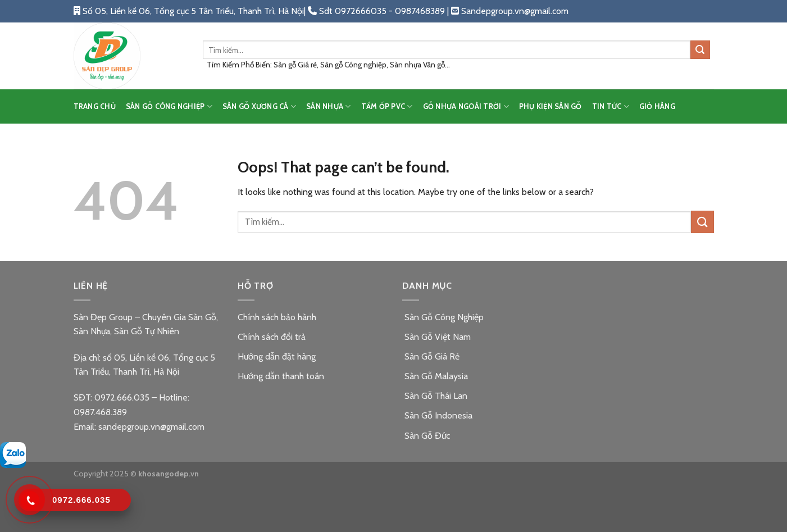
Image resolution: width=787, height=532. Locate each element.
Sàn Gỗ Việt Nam (436, 337)
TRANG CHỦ (95, 106)
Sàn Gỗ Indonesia (437, 415)
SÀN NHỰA (329, 106)
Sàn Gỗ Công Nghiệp (443, 317)
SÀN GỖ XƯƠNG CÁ (259, 106)
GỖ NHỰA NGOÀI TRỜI (466, 106)
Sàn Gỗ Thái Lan (435, 396)
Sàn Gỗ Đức (426, 436)
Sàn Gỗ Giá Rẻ (431, 356)
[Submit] (700, 50)
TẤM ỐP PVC (387, 106)
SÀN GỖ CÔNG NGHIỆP (169, 106)
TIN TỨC (611, 106)
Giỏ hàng (657, 106)
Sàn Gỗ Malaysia (435, 376)
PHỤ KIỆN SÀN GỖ (551, 106)
